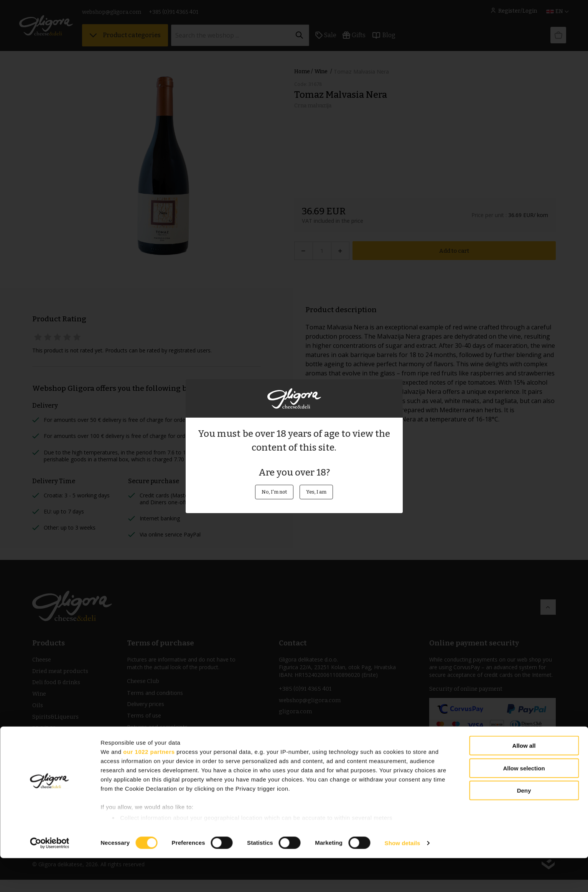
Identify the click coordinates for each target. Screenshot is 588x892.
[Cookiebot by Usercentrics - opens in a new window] (50, 877)
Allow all (524, 780)
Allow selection (524, 802)
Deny (524, 825)
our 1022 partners (149, 786)
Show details (403, 877)
